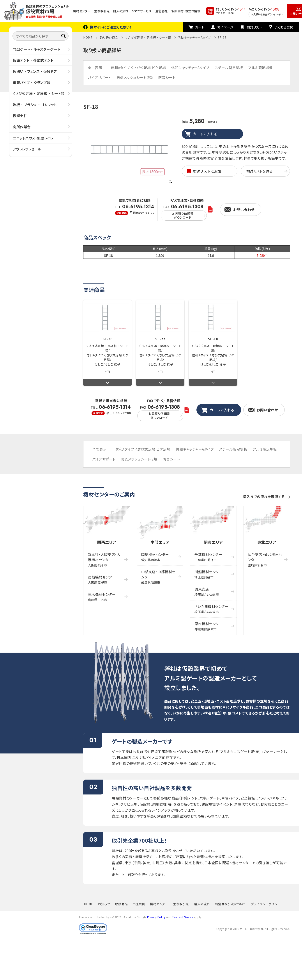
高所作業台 (22, 127)
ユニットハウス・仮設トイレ (33, 138)
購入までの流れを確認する (264, 496)
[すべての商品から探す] (41, 36)
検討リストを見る (260, 171)
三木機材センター (102, 597)
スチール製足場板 (229, 68)
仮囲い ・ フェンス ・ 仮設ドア (35, 71)
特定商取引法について (230, 904)
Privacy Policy (156, 917)
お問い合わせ (244, 210)
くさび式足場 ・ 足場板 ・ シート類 (39, 93)
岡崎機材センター (155, 557)
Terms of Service (183, 917)
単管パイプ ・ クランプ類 (32, 82)
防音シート (167, 77)
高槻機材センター (102, 579)
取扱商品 (121, 904)
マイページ (225, 27)
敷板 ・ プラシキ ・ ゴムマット (35, 105)
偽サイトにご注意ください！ (111, 27)
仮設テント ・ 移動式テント (33, 60)
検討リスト (254, 27)
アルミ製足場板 (260, 68)
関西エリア (107, 542)
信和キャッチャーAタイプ (194, 37)
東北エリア (267, 542)
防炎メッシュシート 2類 (135, 77)
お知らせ (104, 904)
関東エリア (213, 542)
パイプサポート (99, 77)
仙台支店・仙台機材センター (265, 560)
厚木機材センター (208, 626)
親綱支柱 (20, 116)
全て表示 (95, 68)
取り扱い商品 (109, 37)
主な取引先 (102, 11)
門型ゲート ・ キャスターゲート (36, 49)
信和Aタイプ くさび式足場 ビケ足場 (138, 68)
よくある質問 (284, 27)
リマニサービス (142, 11)
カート (200, 27)
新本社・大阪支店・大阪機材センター (104, 560)
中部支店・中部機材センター (158, 577)
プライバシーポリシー (266, 904)
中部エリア (160, 542)
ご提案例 (139, 904)
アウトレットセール (27, 149)
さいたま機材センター (211, 609)
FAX (184, 212)
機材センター (82, 11)
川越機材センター (208, 574)
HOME (88, 37)
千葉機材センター (208, 557)
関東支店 (207, 592)
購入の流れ (121, 11)
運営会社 (161, 11)
